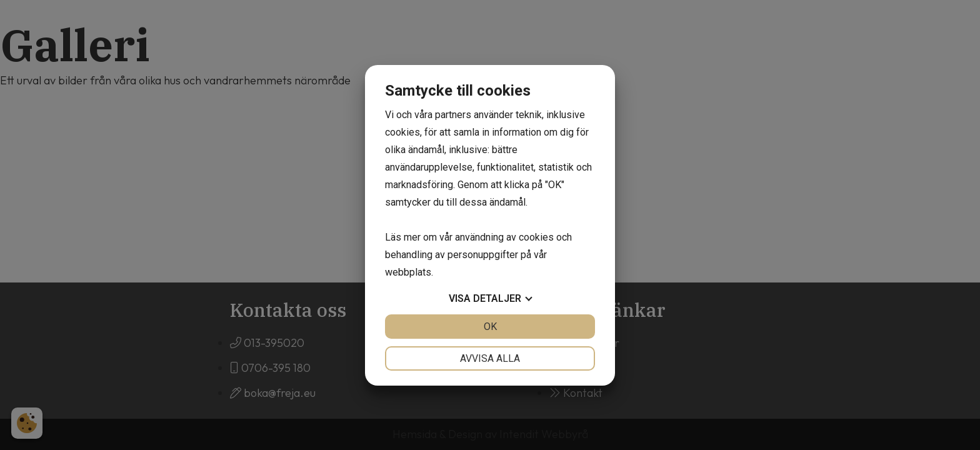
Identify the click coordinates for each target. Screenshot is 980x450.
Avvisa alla (490, 358)
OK (490, 327)
